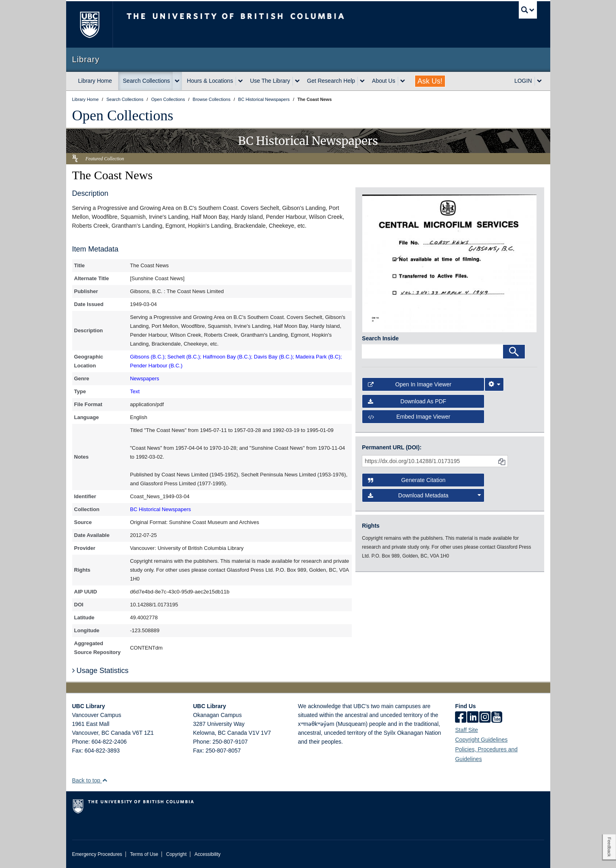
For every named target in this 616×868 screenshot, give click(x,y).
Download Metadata (424, 495)
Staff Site (467, 730)
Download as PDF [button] (407, 401)
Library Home (95, 81)
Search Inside (380, 338)
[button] (105, 780)
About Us (384, 81)
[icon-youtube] (497, 718)
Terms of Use (144, 854)
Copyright (176, 854)
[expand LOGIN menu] (539, 81)
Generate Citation (407, 480)
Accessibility (208, 854)
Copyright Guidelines (481, 740)
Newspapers (144, 378)
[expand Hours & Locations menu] (240, 81)
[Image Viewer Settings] (494, 384)
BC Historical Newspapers (160, 509)
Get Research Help (331, 81)
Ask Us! (430, 81)
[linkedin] (473, 718)
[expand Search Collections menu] (177, 81)
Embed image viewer (409, 417)
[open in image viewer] (449, 263)
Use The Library (270, 81)
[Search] (514, 352)
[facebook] (461, 718)
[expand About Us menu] (403, 81)
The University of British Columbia (89, 24)
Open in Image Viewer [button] (410, 384)
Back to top (90, 780)
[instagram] (485, 718)
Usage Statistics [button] (100, 671)
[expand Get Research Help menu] (362, 81)
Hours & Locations (210, 81)
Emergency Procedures (97, 854)
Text (135, 391)
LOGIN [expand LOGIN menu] (523, 81)
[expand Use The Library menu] (297, 81)
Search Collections (147, 81)
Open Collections (123, 115)
